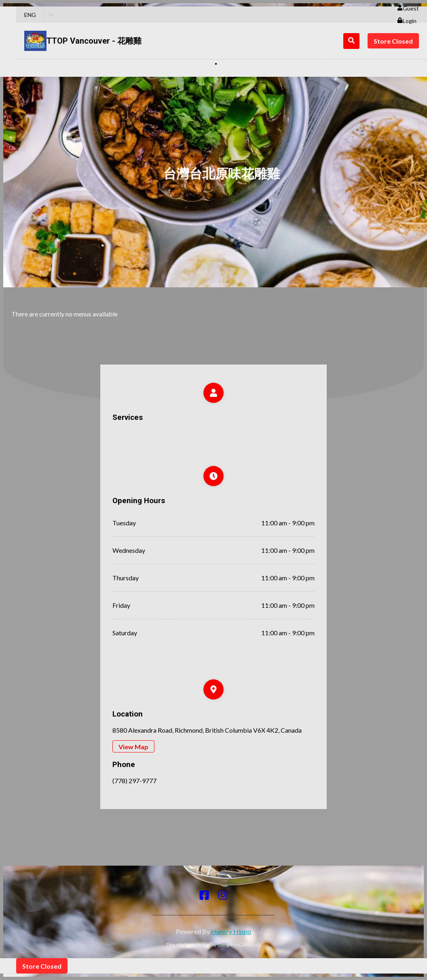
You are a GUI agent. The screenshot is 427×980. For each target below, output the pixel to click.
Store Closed (393, 41)
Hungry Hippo (231, 931)
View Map (133, 747)
